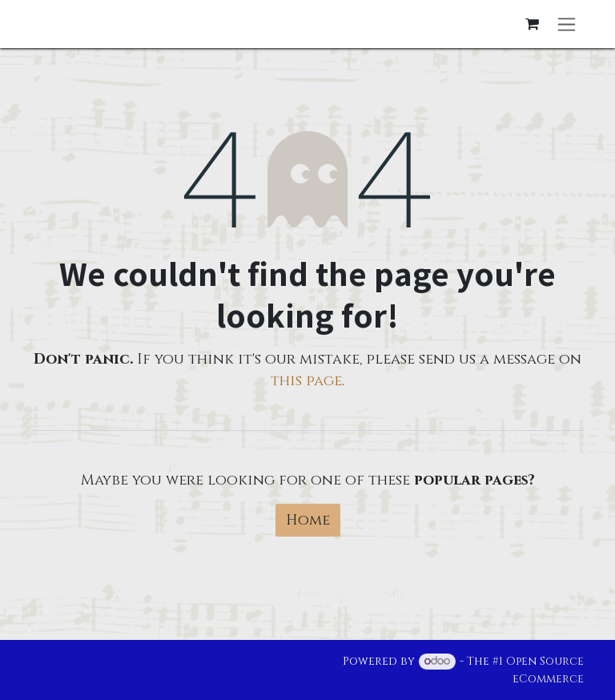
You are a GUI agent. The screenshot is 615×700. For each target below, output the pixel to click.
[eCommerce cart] (532, 24)
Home (308, 520)
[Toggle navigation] (567, 24)
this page (306, 381)
